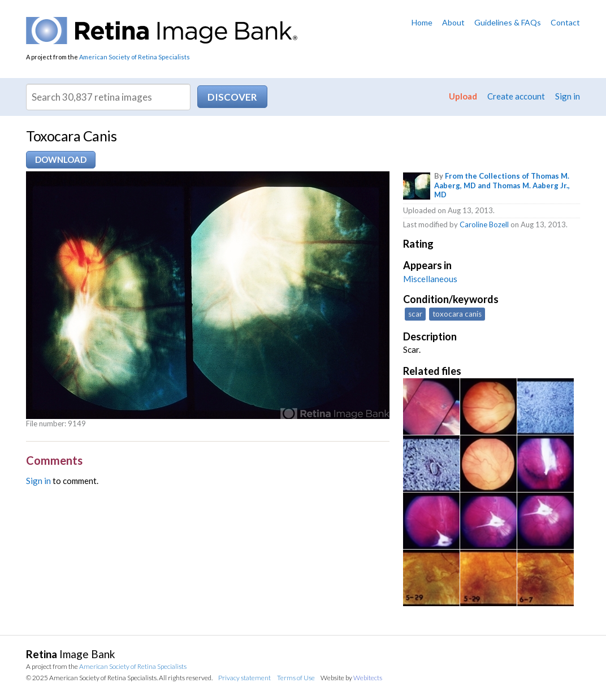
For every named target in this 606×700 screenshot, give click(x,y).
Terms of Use (296, 678)
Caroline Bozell (484, 224)
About (453, 22)
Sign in (568, 96)
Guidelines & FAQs (508, 22)
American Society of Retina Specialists (135, 57)
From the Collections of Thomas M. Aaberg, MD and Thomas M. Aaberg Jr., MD (502, 185)
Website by (351, 678)
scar (415, 314)
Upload (463, 96)
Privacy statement (244, 678)
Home (422, 22)
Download (61, 159)
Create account (516, 96)
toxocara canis (457, 314)
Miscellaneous (430, 279)
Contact (565, 22)
